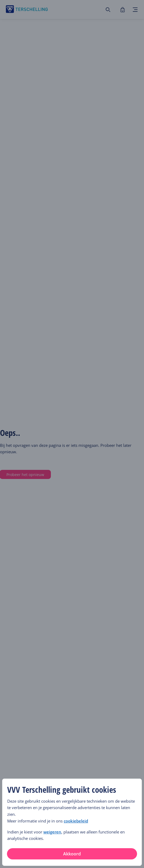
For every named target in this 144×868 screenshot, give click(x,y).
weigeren (52, 832)
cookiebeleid (76, 821)
